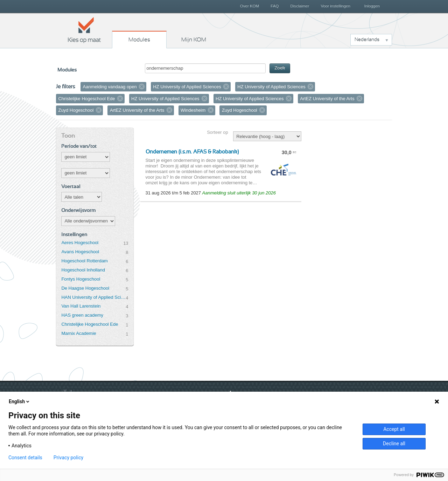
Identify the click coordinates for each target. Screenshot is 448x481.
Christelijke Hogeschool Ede (90, 324)
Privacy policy (68, 458)
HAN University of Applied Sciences (93, 297)
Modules (139, 40)
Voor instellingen (335, 6)
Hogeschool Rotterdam (84, 261)
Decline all (394, 444)
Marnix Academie (79, 333)
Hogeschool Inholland (83, 270)
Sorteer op (217, 132)
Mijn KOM (194, 40)
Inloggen (372, 6)
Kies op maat (84, 30)
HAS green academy (82, 315)
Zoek (280, 68)
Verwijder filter (142, 87)
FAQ (275, 6)
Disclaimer (300, 6)
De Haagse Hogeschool (85, 288)
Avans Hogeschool (80, 252)
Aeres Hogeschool (80, 243)
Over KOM (250, 6)
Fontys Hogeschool (81, 279)
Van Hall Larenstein (81, 306)
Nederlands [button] (367, 40)
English (20, 401)
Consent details (25, 458)
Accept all (394, 429)
